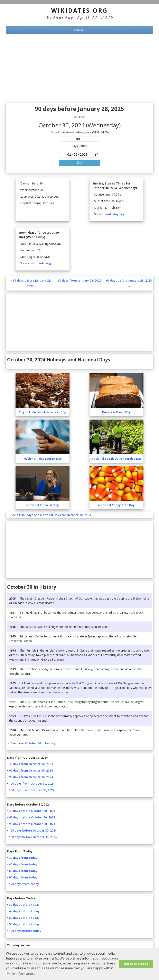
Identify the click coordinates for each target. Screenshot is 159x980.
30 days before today (24, 905)
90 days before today (24, 925)
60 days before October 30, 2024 (32, 818)
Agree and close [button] (136, 964)
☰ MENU (79, 30)
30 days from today (23, 858)
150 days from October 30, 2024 (32, 791)
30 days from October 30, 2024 (31, 765)
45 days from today (23, 865)
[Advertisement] (79, 69)
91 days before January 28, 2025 (129, 281)
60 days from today (23, 872)
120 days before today (25, 932)
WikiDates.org (80, 10)
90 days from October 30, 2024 (31, 778)
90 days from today (23, 878)
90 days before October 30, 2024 (32, 825)
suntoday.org (115, 215)
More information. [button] (21, 974)
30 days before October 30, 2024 (32, 812)
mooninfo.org (41, 264)
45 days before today (24, 912)
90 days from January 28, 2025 (79, 281)
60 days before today (24, 918)
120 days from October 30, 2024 (32, 784)
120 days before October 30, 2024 (33, 831)
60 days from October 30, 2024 (31, 771)
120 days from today (24, 885)
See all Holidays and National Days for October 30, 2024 (51, 516)
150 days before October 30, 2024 (33, 838)
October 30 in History (40, 744)
